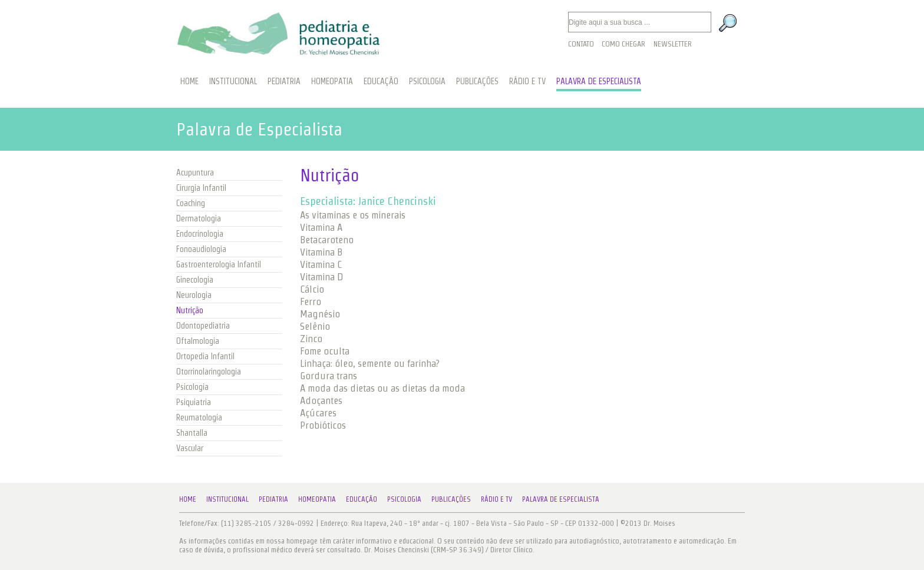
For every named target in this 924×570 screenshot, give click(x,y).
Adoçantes (321, 400)
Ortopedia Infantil (205, 356)
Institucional (227, 499)
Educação (362, 499)
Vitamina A (321, 227)
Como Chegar (623, 44)
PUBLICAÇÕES (477, 81)
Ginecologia (195, 280)
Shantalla (192, 433)
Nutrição (190, 310)
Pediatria (273, 499)
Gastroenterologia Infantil (219, 264)
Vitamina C (321, 264)
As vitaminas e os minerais (353, 215)
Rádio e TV (496, 499)
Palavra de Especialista (561, 499)
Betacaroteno (327, 240)
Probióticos (323, 425)
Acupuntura (195, 173)
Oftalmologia (198, 341)
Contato (581, 44)
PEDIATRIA (284, 81)
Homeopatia (317, 499)
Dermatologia (199, 218)
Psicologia (192, 387)
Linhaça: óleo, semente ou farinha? (370, 363)
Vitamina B (321, 252)
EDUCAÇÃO (381, 81)
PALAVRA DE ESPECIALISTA (599, 81)
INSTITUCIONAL (233, 81)
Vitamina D (321, 277)
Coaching (191, 203)
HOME (189, 81)
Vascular (190, 448)
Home (188, 499)
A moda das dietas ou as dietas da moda (382, 388)
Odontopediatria (203, 326)
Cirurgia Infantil (201, 188)
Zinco (311, 339)
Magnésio (320, 314)
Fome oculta (325, 351)
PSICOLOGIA (427, 81)
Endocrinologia (200, 234)
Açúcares (318, 413)
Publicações (451, 499)
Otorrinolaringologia (209, 372)
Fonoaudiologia (201, 249)
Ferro (311, 301)
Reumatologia (199, 417)
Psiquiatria (194, 402)
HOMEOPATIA (332, 81)
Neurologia (194, 295)
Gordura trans (329, 376)
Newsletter (673, 44)
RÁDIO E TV (527, 81)
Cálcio (312, 289)
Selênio (315, 326)
